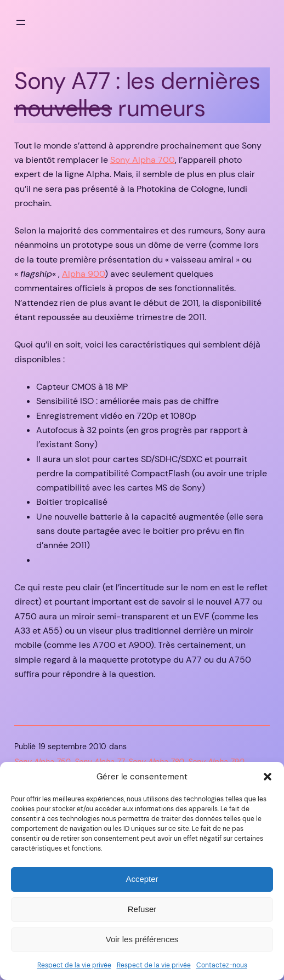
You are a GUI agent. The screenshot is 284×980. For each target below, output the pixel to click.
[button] (268, 777)
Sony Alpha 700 (143, 160)
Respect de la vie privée (74, 965)
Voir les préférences (142, 939)
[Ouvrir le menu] (21, 22)
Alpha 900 (83, 274)
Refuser (142, 909)
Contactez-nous (222, 965)
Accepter (142, 879)
